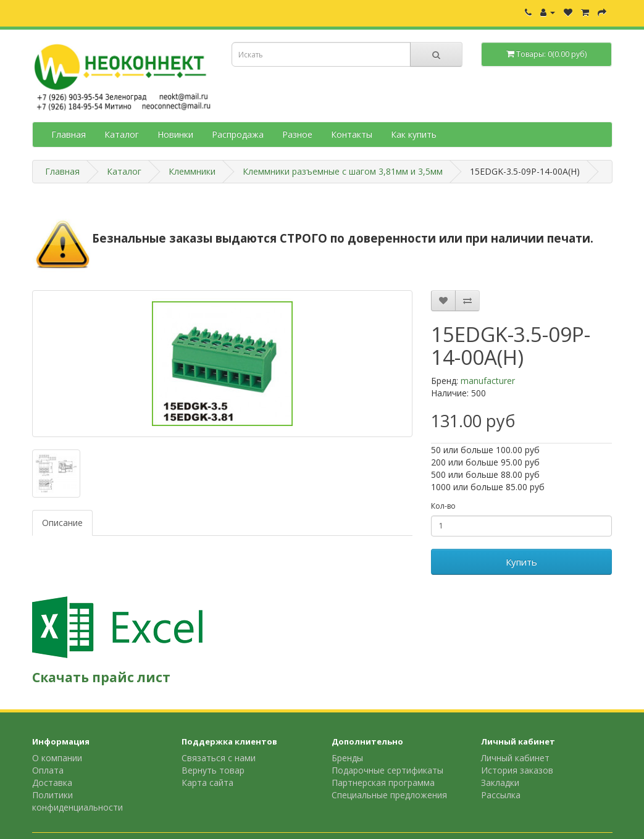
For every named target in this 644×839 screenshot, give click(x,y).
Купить (521, 562)
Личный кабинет (515, 758)
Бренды (347, 758)
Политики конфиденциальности (77, 801)
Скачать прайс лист (101, 677)
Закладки (500, 783)
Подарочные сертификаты (387, 770)
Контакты (352, 134)
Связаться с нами (219, 758)
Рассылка (501, 795)
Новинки (175, 134)
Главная (69, 134)
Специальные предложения (389, 795)
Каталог (122, 134)
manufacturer (488, 381)
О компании (57, 758)
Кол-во (443, 506)
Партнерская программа (383, 783)
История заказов (517, 770)
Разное (297, 134)
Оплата (48, 770)
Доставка (52, 783)
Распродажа (238, 134)
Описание (62, 523)
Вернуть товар (213, 770)
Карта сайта (207, 783)
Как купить (414, 134)
